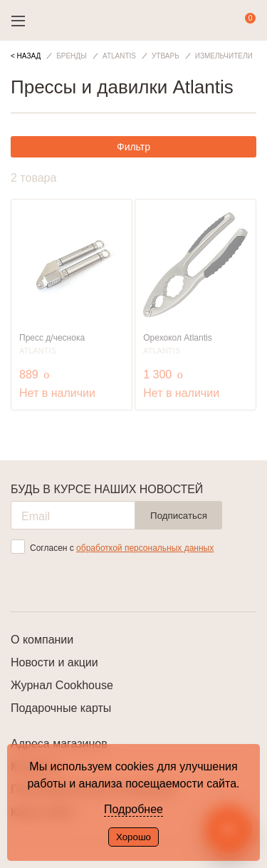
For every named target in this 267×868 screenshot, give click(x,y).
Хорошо (133, 837)
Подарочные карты (61, 708)
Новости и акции (54, 662)
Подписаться (179, 516)
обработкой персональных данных (145, 548)
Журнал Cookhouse (62, 685)
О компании (42, 640)
